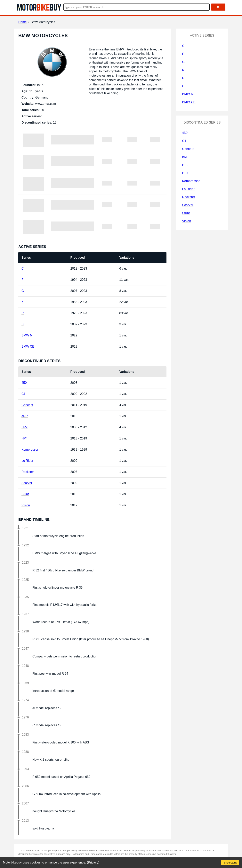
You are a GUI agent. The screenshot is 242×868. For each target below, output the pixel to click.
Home (23, 22)
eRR (25, 416)
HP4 (24, 438)
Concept (27, 405)
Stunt (25, 494)
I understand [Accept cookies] (230, 863)
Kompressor (30, 450)
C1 (23, 394)
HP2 (24, 427)
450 (24, 383)
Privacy (93, 862)
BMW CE (28, 347)
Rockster (28, 472)
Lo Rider (27, 461)
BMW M (27, 335)
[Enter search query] (137, 7)
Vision (26, 505)
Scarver (27, 483)
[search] (218, 7)
